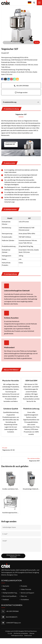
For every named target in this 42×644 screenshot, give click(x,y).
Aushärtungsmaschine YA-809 (11, 512)
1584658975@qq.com (13, 623)
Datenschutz (28, 635)
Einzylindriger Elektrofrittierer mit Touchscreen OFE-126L (31, 489)
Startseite (6, 586)
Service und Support (27, 593)
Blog (4, 589)
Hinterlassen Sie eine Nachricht (13, 556)
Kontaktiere (25, 599)
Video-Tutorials (26, 589)
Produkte (24, 586)
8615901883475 (12, 617)
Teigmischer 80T (34, 461)
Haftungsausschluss (17, 635)
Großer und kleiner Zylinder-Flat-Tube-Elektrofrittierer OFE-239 (11, 489)
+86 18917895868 (22, 86)
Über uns (24, 596)
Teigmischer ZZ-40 (8, 450)
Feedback (6, 599)
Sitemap (32, 633)
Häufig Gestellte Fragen (10, 593)
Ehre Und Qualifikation (10, 596)
